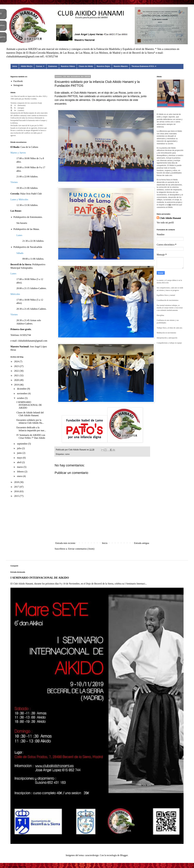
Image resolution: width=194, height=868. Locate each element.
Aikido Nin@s (27, 66)
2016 (17, 491)
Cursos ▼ (40, 66)
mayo (20, 458)
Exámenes (53, 66)
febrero (21, 472)
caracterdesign (92, 855)
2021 (17, 375)
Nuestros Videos (68, 66)
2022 (17, 371)
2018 (17, 482)
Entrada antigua (142, 543)
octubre (21, 398)
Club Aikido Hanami (170, 218)
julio (19, 448)
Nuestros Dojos (103, 66)
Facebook (18, 81)
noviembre (22, 393)
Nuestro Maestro (121, 66)
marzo (20, 467)
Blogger (124, 855)
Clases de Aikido (86, 66)
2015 (17, 496)
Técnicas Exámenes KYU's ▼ (144, 66)
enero (20, 476)
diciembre (22, 389)
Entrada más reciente (65, 543)
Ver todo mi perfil (165, 223)
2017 (17, 487)
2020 (17, 380)
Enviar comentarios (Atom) (81, 549)
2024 (17, 361)
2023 (17, 366)
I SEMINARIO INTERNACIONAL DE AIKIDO (29, 405)
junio (20, 453)
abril (19, 462)
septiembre (23, 444)
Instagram (18, 85)
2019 (17, 385)
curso (67, 454)
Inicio (15, 66)
